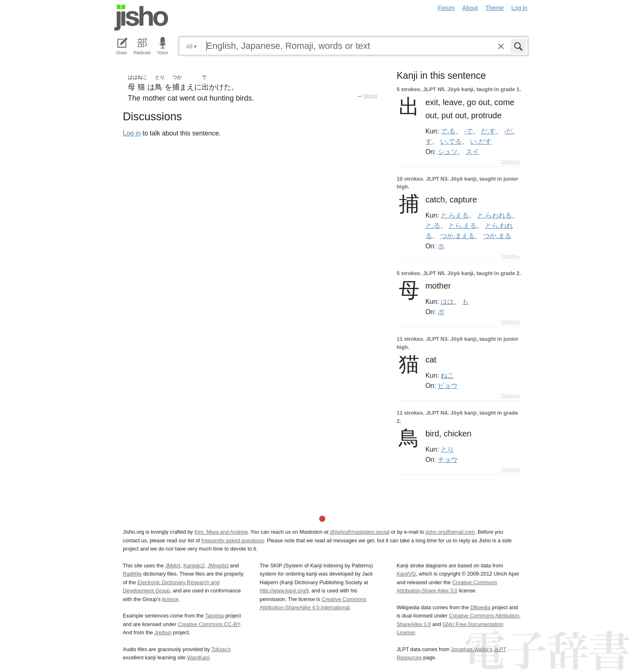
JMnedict (218, 566)
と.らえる (455, 215)
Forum (446, 8)
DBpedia (480, 607)
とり (447, 449)
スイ (472, 151)
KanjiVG (406, 574)
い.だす (481, 141)
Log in (519, 8)
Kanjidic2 (194, 566)
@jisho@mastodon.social (360, 532)
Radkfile (132, 574)
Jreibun (163, 632)
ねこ (447, 375)
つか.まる (497, 236)
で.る (448, 131)
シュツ (448, 151)
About (470, 8)
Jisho (141, 18)
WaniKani (198, 657)
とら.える (462, 225)
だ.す (488, 131)
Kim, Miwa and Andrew (221, 532)
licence (170, 599)
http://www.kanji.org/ (283, 591)
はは (447, 301)
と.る (433, 225)
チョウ (448, 459)
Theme (495, 8)
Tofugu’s (221, 649)
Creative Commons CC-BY (209, 624)
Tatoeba (370, 96)
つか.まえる (458, 236)
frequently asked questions (232, 540)
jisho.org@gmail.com (450, 532)
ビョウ (448, 385)
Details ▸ (511, 162)
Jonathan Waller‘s (472, 649)
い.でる (451, 141)
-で (468, 131)
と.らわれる (494, 215)
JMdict (173, 566)
